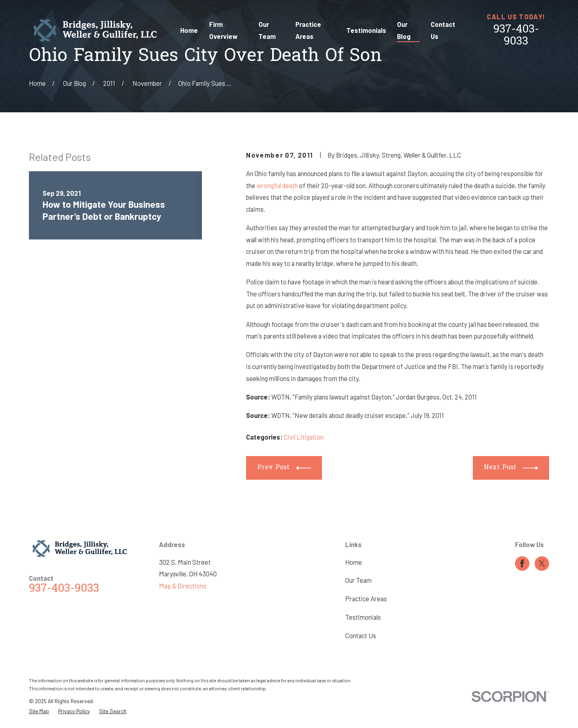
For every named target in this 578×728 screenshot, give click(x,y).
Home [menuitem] (189, 30)
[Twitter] (542, 564)
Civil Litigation (304, 437)
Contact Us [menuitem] (443, 30)
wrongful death (277, 186)
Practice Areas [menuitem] (308, 30)
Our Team (358, 580)
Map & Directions (183, 586)
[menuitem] (39, 711)
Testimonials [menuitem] (366, 30)
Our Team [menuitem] (267, 30)
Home (354, 562)
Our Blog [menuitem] (404, 30)
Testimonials (363, 617)
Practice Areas (366, 599)
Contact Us (361, 636)
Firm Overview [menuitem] (223, 30)
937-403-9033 (516, 36)
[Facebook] (522, 564)
